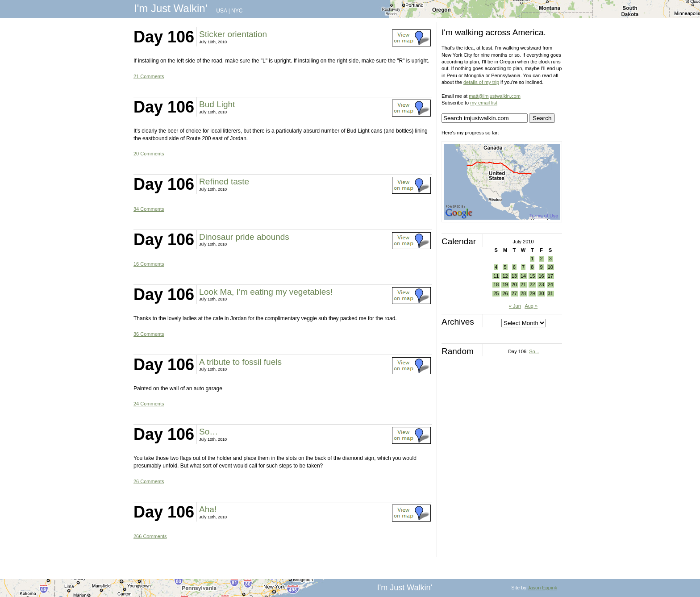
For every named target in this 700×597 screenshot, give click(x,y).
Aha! (208, 509)
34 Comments (149, 209)
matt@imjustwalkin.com (495, 96)
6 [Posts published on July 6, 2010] (514, 267)
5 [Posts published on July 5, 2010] (505, 267)
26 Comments (149, 481)
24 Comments (149, 404)
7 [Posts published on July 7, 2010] (523, 267)
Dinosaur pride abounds (244, 237)
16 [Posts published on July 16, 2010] (541, 276)
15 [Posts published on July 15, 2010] (532, 276)
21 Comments (149, 76)
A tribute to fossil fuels (240, 362)
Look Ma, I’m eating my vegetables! (266, 292)
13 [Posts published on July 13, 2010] (514, 276)
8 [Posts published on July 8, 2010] (532, 267)
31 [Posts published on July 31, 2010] (550, 293)
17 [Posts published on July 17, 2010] (550, 276)
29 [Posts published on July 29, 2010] (532, 293)
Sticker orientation (233, 34)
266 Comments (150, 536)
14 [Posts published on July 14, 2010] (523, 276)
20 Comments (149, 154)
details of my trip (481, 82)
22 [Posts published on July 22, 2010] (532, 284)
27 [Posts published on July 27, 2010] (514, 293)
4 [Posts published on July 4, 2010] (496, 267)
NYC (237, 11)
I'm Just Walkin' (171, 8)
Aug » (531, 306)
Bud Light (217, 104)
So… (208, 432)
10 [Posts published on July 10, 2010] (550, 267)
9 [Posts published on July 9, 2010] (541, 267)
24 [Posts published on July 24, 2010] (550, 284)
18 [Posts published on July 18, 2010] (496, 284)
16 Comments (149, 264)
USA (221, 11)
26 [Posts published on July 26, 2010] (505, 293)
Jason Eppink (542, 588)
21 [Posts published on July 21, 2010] (523, 284)
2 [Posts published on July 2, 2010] (541, 259)
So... (534, 351)
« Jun (515, 306)
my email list (484, 103)
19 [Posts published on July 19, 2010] (505, 284)
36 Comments (149, 334)
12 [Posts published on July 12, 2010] (505, 276)
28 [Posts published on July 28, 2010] (523, 293)
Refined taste (224, 182)
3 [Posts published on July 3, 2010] (550, 259)
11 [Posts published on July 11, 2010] (496, 276)
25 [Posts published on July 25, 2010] (496, 293)
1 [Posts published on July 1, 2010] (532, 259)
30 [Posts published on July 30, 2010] (541, 293)
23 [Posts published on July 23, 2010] (541, 284)
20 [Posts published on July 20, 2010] (514, 284)
